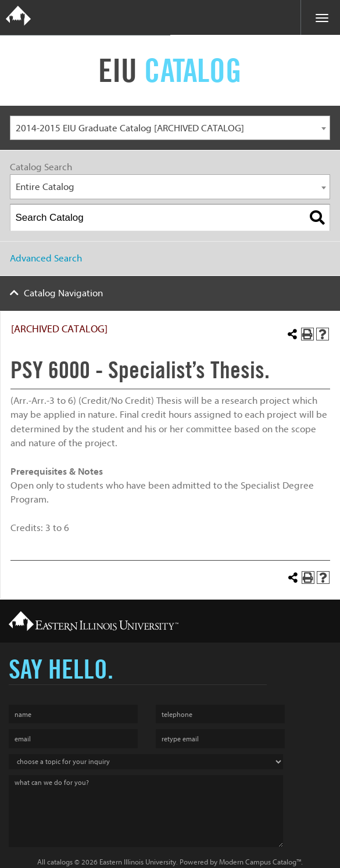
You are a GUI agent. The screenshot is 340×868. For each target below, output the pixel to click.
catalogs (60, 862)
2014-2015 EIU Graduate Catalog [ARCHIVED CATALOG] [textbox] (130, 128)
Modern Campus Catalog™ (260, 862)
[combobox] (170, 128)
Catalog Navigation (63, 293)
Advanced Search (46, 258)
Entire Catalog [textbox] (45, 187)
